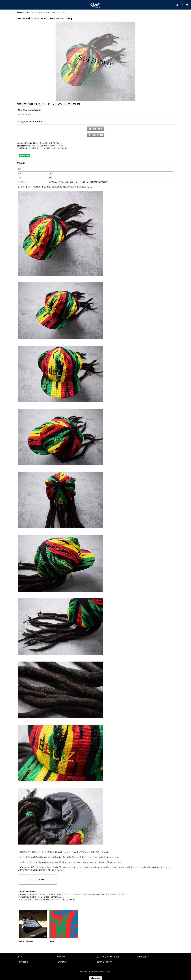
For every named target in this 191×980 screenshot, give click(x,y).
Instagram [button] (95, 978)
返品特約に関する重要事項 (30, 122)
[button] (95, 135)
